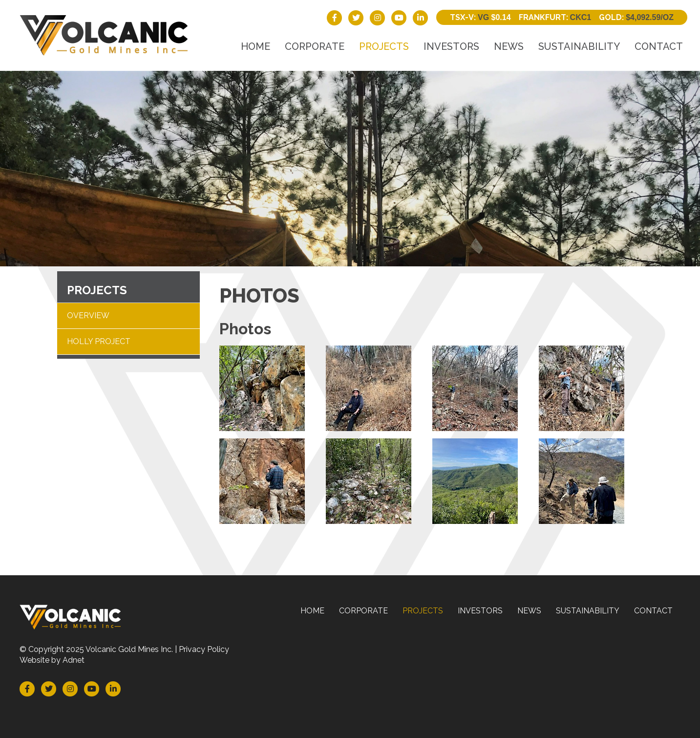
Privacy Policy (204, 649)
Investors (451, 46)
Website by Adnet (52, 660)
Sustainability (579, 46)
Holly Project (99, 341)
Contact (659, 46)
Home (255, 46)
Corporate (315, 46)
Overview (88, 315)
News (509, 46)
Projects (384, 46)
